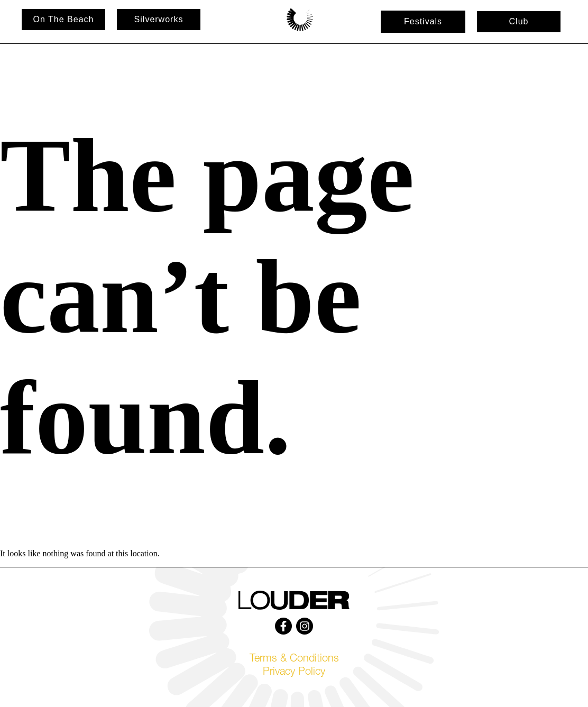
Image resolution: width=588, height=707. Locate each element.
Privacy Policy (294, 673)
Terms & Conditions (294, 659)
